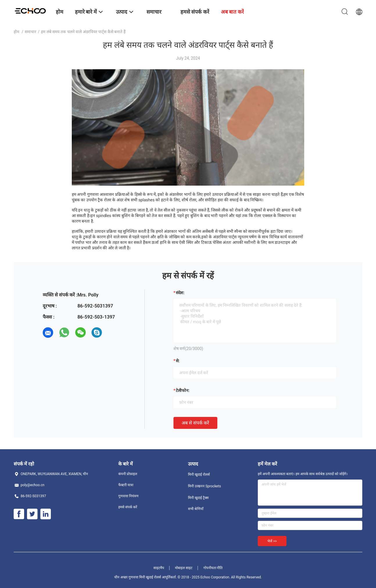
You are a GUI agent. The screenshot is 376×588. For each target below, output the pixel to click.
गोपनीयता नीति (213, 568)
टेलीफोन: (183, 390)
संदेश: (180, 293)
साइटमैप (159, 568)
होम (16, 32)
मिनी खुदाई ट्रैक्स (198, 498)
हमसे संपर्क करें (128, 507)
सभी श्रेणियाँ (196, 509)
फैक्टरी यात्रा (126, 485)
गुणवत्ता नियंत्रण (128, 496)
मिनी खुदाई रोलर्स (199, 475)
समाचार (31, 32)
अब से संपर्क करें (195, 423)
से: (178, 361)
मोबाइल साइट (184, 568)
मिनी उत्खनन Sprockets (204, 486)
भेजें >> (272, 541)
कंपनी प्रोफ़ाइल (128, 474)
